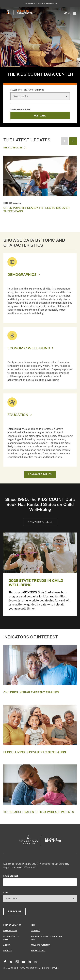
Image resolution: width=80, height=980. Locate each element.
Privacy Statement (41, 945)
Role (6, 892)
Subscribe (15, 911)
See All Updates (13, 147)
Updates (8, 951)
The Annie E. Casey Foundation (40, 3)
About (7, 945)
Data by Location (12, 925)
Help (33, 925)
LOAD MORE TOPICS (40, 474)
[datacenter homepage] (25, 12)
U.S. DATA (40, 115)
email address (11, 876)
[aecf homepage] (8, 12)
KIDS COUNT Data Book (40, 522)
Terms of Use (38, 951)
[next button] (73, 141)
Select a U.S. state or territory (27, 90)
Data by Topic (10, 931)
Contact (35, 931)
